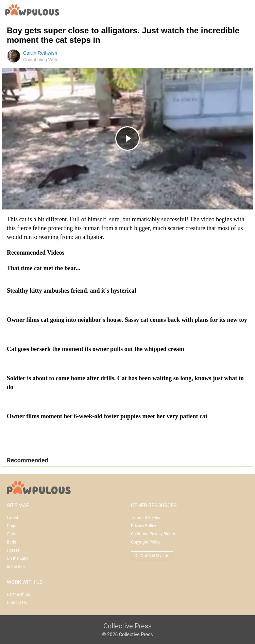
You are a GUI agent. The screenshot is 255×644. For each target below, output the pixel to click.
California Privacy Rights (153, 534)
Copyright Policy (146, 542)
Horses (13, 550)
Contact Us (17, 603)
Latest (12, 518)
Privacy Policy (143, 526)
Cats (11, 534)
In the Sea (16, 567)
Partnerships (18, 594)
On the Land (18, 558)
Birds (11, 542)
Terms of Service (146, 518)
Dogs (12, 526)
